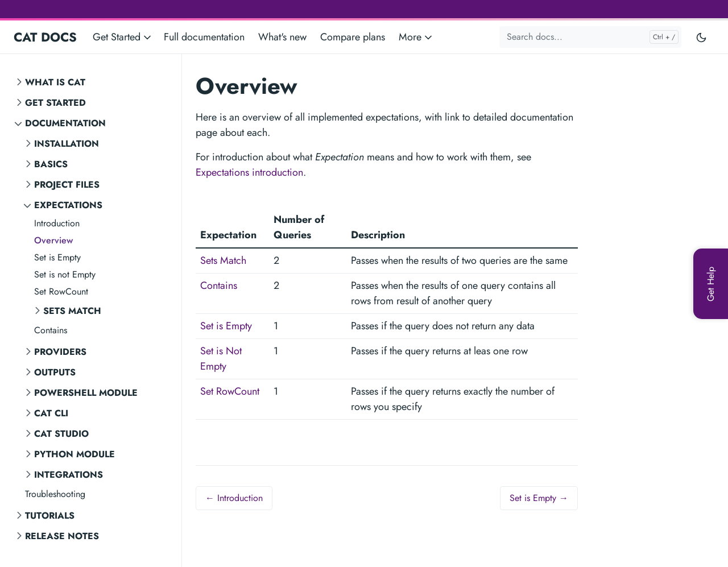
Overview (53, 240)
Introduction (57, 223)
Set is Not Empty (221, 359)
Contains (51, 330)
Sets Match (72, 311)
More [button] (416, 37)
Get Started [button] (123, 37)
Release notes (62, 536)
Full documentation (204, 37)
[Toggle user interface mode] (701, 37)
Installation (67, 144)
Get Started (55, 103)
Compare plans (353, 37)
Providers (60, 352)
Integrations (69, 475)
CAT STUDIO (61, 434)
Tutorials (50, 516)
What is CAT (55, 82)
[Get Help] (711, 284)
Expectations (68, 205)
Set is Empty (57, 257)
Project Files (67, 185)
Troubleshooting (55, 494)
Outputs (55, 372)
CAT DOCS (45, 37)
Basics (51, 164)
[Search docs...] (590, 37)
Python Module (75, 454)
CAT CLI (51, 413)
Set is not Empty (65, 274)
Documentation (65, 123)
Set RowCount (61, 291)
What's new (282, 37)
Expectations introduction (249, 172)
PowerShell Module (86, 393)
